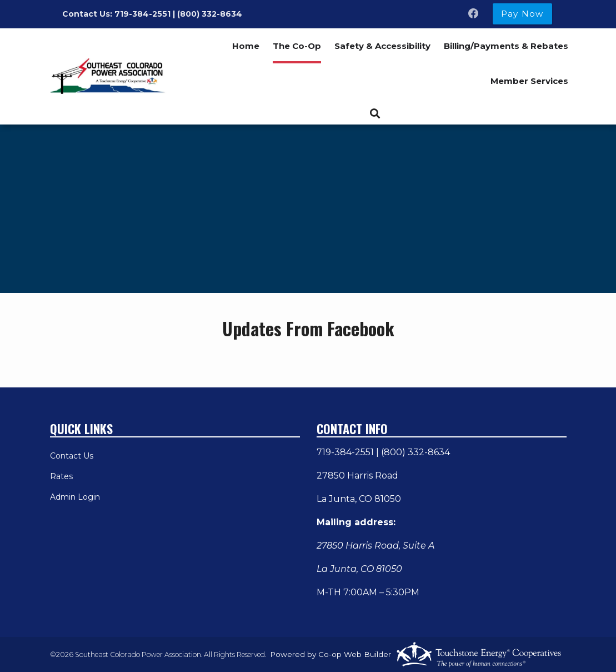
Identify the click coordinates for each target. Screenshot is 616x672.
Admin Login (75, 497)
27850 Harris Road (357, 476)
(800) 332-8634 (415, 452)
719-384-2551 (345, 452)
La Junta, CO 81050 (359, 499)
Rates (61, 476)
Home (246, 46)
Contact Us (72, 456)
